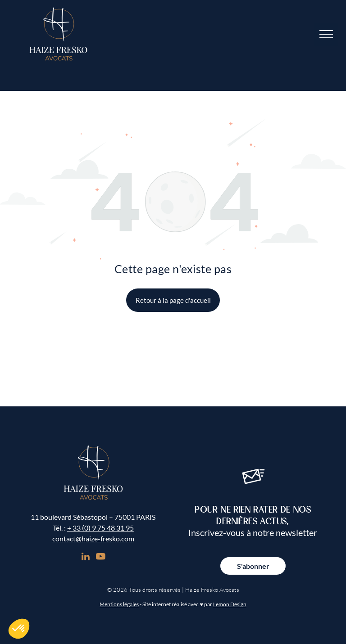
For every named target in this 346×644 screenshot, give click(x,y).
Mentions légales (119, 604)
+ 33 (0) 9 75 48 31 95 (100, 528)
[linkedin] (85, 558)
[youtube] (101, 558)
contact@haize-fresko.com (93, 538)
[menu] (326, 34)
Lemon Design (230, 604)
